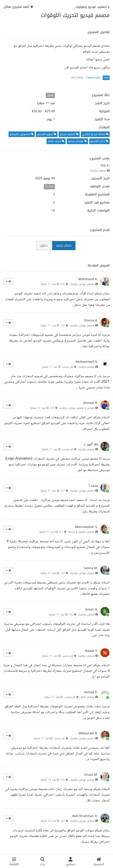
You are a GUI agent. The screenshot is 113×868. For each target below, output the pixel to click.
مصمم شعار (87, 697)
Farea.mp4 (93, 78)
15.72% (49, 187)
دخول (44, 245)
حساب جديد (64, 245)
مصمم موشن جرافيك (82, 284)
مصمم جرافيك (98, 171)
